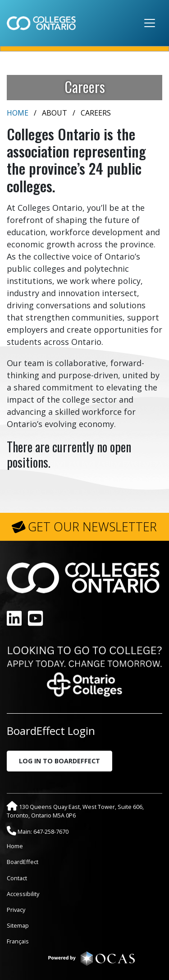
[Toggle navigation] (150, 23)
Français (18, 941)
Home (18, 113)
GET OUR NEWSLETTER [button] (92, 527)
